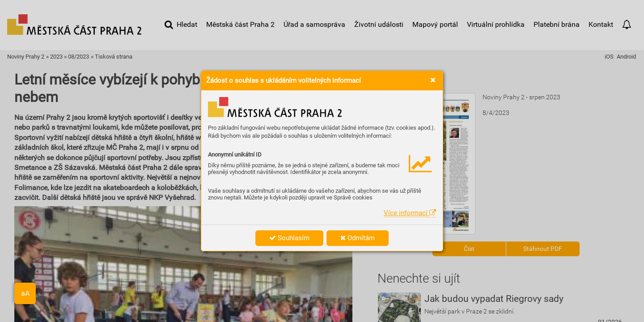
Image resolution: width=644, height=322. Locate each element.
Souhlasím (289, 238)
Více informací (410, 213)
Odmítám (358, 238)
